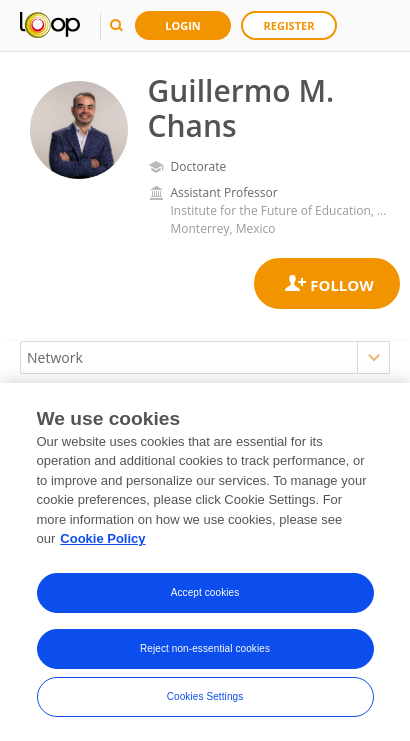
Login (183, 25)
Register (289, 25)
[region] (205, 562)
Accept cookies (205, 592)
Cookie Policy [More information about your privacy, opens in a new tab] (102, 538)
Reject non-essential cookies (205, 648)
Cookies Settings (205, 696)
